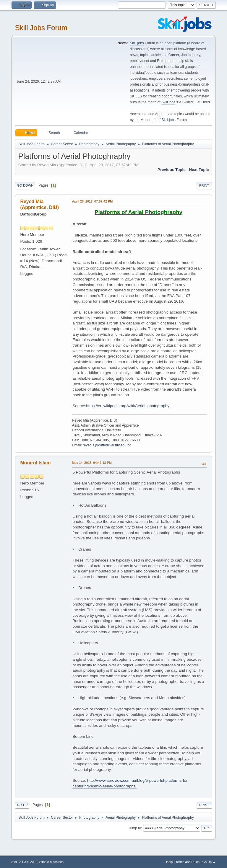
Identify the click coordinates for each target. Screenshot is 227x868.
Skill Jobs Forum (41, 28)
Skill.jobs (137, 43)
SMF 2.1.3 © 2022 (24, 862)
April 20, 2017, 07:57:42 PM (92, 201)
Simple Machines (51, 862)
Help (169, 862)
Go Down (25, 185)
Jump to (135, 828)
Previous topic (172, 170)
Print (204, 185)
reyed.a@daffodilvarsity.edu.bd (107, 445)
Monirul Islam (35, 463)
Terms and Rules (188, 862)
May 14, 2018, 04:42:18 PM (92, 463)
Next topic (199, 170)
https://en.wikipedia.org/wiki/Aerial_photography (128, 406)
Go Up (22, 805)
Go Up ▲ (209, 862)
